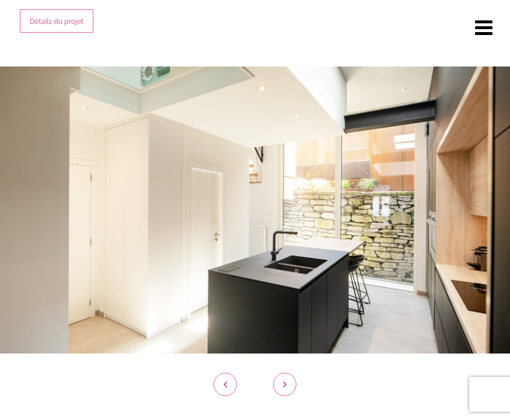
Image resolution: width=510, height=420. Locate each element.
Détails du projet (57, 22)
